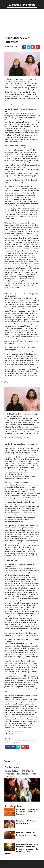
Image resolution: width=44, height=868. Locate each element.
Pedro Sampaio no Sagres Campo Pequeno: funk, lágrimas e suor (27, 811)
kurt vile (17, 740)
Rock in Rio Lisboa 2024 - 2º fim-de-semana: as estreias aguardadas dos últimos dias (20, 774)
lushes (25, 740)
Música (11, 17)
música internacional (12, 743)
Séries (11, 21)
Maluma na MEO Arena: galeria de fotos (26, 822)
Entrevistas (13, 25)
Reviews (12, 33)
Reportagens (14, 29)
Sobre (11, 13)
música (31, 740)
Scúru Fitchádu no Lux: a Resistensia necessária (26, 834)
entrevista (8, 740)
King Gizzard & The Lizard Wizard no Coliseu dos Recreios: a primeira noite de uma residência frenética (21, 849)
